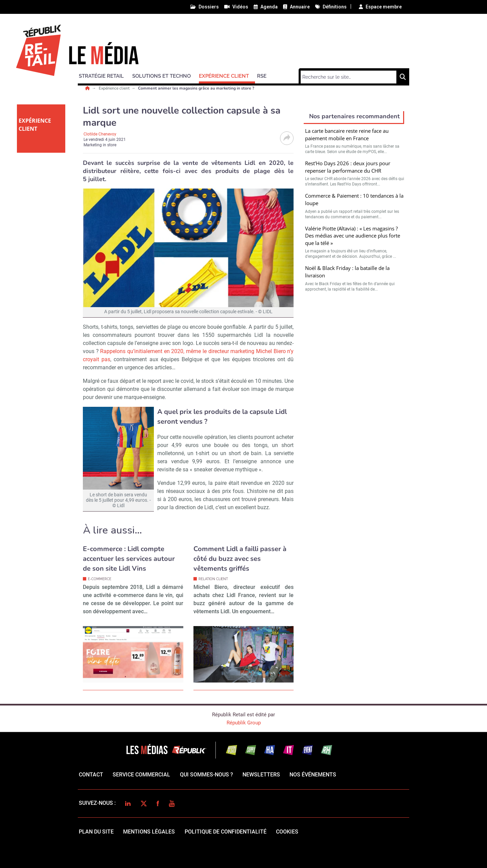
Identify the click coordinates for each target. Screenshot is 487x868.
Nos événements (313, 775)
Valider (354, 372)
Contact (91, 775)
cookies (287, 832)
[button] (104, 75)
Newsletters (261, 775)
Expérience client (115, 88)
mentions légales (149, 832)
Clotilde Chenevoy (100, 134)
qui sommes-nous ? (206, 775)
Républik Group (244, 723)
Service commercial (141, 775)
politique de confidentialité (226, 832)
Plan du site (96, 832)
